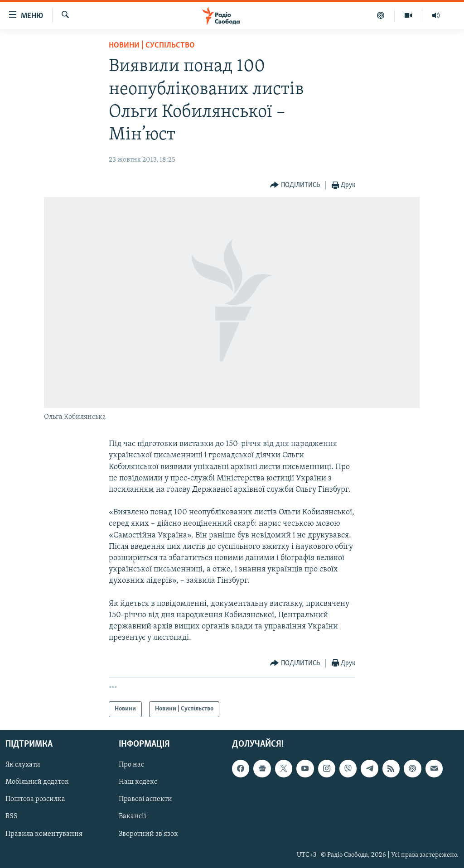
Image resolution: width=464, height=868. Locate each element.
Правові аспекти (145, 799)
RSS (12, 816)
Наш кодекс (138, 782)
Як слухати (23, 765)
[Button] (295, 185)
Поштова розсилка (35, 799)
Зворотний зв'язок (148, 834)
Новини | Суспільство (152, 46)
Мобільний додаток (37, 782)
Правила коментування (44, 834)
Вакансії (133, 816)
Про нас (131, 765)
